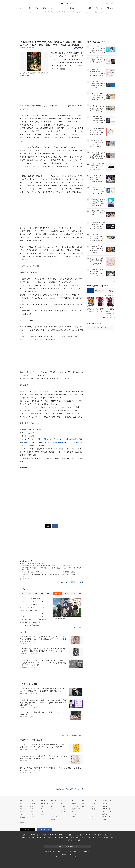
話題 (83, 806)
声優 (22, 106)
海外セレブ (33, 811)
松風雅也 (32, 446)
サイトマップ (106, 817)
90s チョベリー (76, 814)
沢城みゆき (78, 442)
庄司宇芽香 (24, 446)
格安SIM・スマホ (109, 835)
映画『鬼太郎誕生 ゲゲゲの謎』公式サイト (34, 564)
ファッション (55, 817)
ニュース (22, 8)
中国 (21, 820)
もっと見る (111, 281)
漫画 (90, 8)
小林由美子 (69, 439)
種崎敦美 (45, 439)
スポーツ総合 (44, 804)
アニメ (90, 291)
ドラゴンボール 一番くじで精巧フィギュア (34, 619)
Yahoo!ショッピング (107, 328)
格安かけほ (40, 838)
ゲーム (53, 809)
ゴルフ (43, 811)
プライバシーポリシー (63, 851)
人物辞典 (105, 814)
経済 (21, 806)
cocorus (55, 838)
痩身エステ (71, 840)
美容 (112, 838)
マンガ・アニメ (55, 806)
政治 (21, 809)
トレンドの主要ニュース (75, 627)
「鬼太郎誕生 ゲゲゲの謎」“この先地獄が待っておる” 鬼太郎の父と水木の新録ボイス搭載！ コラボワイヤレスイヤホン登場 (52, 569)
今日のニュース (111, 8)
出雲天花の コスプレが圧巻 (29, 625)
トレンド (63, 8)
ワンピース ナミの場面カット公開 (32, 601)
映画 (32, 806)
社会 (21, 804)
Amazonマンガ (97, 291)
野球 (42, 806)
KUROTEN (32, 835)
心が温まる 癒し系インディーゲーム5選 (34, 607)
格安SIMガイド (26, 838)
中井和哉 (27, 442)
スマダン (74, 804)
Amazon (90, 328)
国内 (30, 8)
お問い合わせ (88, 851)
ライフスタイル (76, 809)
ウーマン (78, 838)
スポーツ (53, 8)
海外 (37, 8)
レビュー (53, 804)
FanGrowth (53, 835)
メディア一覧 (106, 809)
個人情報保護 (74, 851)
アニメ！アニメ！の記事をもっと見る (71, 582)
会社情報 (46, 851)
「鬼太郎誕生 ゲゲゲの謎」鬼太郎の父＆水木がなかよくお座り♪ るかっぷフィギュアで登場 (47, 566)
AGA (65, 840)
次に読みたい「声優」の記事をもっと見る (70, 789)
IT (52, 811)
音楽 (32, 809)
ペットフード (59, 840)
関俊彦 (32, 106)
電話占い (100, 835)
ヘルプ (104, 819)
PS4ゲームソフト (111, 291)
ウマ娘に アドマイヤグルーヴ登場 (32, 616)
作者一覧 (105, 806)
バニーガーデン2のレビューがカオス (33, 613)
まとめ (22, 811)
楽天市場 (97, 328)
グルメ (53, 814)
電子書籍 (78, 840)
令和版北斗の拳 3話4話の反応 (30, 622)
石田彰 (61, 442)
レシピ (83, 838)
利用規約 (53, 851)
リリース (105, 804)
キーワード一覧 (107, 811)
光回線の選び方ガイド (43, 835)
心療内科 (82, 835)
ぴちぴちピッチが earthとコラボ (31, 604)
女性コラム (75, 806)
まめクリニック (62, 835)
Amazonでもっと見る (107, 318)
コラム (82, 8)
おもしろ (73, 8)
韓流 (32, 814)
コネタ (63, 806)
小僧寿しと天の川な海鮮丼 (29, 610)
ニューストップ (104, 3)
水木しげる (52, 115)
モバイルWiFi (48, 838)
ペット (63, 811)
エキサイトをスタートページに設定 (67, 847)
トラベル (74, 811)
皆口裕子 (48, 442)
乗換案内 (95, 838)
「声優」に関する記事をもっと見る (72, 735)
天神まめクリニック (73, 835)
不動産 (101, 838)
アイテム (89, 835)
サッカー (43, 809)
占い (72, 838)
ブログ (94, 835)
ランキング (99, 8)
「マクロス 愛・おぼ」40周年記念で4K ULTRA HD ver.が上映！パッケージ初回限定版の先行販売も (49, 572)
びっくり (64, 804)
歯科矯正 (107, 838)
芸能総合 (33, 804)
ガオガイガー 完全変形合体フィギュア (33, 598)
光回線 (33, 838)
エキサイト (113, 3)
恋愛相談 (67, 838)
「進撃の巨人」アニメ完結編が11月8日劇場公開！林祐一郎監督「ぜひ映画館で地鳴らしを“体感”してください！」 (51, 575)
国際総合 (22, 817)
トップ (24, 593)
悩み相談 (61, 838)
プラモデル (104, 291)
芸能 (45, 8)
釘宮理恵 (55, 442)
